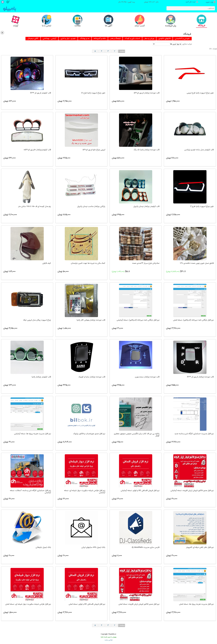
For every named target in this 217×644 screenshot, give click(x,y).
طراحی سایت (109, 640)
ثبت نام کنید (190, 2)
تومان (146, 2)
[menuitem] (33, 39)
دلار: (157, 2)
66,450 (124, 2)
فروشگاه (187, 34)
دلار (120, 2)
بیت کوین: (131, 2)
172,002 (152, 2)
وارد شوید (209, 2)
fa (9, 1)
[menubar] (109, 39)
